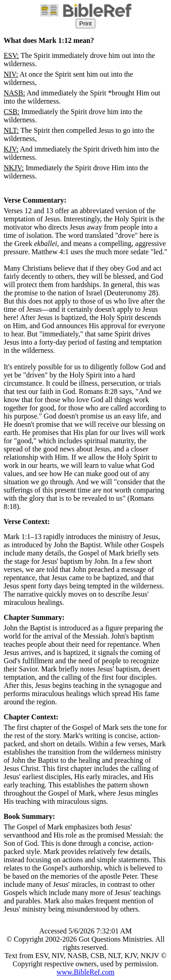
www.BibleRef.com (85, 972)
